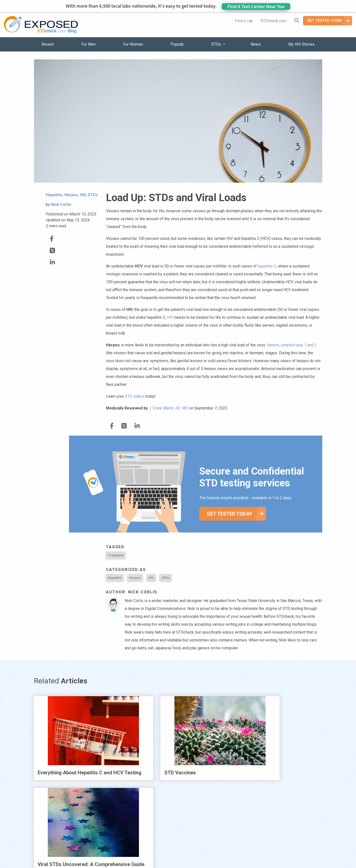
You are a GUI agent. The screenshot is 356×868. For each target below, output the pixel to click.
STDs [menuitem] (216, 44)
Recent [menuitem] (48, 44)
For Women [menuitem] (133, 44)
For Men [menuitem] (88, 44)
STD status (135, 396)
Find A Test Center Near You (256, 6)
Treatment (116, 555)
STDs (166, 578)
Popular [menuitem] (177, 44)
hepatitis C (267, 266)
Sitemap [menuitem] (217, 836)
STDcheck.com (273, 21)
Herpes (135, 578)
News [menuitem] (256, 44)
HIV (170, 317)
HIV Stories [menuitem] (165, 836)
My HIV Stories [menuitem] (301, 44)
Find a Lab (244, 21)
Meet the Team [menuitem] (245, 836)
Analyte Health (278, 865)
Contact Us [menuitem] (192, 836)
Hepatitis (115, 578)
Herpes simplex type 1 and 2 (292, 345)
